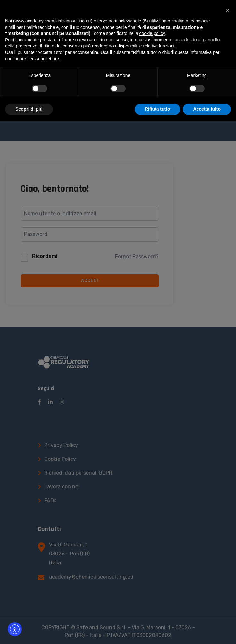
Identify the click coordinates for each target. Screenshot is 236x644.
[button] (228, 10)
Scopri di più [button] (29, 109)
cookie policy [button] (152, 33)
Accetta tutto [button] (207, 109)
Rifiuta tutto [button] (158, 109)
